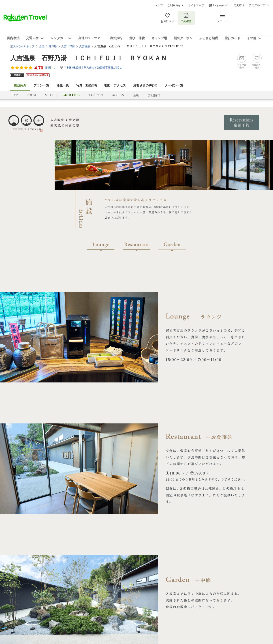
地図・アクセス (115, 85)
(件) (50, 68)
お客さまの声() (145, 85)
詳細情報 (154, 95)
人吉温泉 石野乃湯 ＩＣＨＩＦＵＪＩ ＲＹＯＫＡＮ (89, 58)
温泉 (136, 95)
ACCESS (118, 95)
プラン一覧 (41, 85)
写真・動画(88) (86, 85)
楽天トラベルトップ (22, 46)
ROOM (31, 95)
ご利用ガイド (175, 5)
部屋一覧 (63, 85)
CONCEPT (96, 95)
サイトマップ (196, 5)
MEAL (49, 95)
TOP (15, 95)
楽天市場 (239, 5)
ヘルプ (159, 5)
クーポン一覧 (174, 85)
